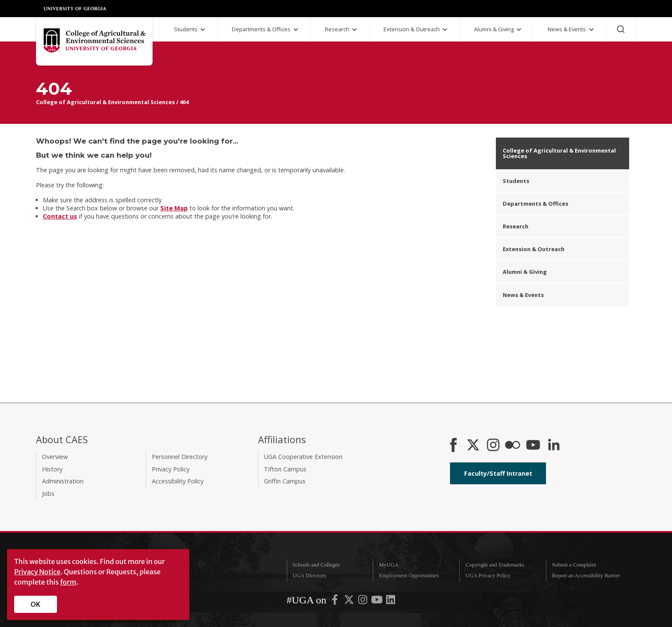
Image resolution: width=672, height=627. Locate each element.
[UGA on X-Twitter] (350, 602)
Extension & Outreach (412, 29)
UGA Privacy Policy (488, 576)
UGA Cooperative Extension (303, 457)
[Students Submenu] (203, 30)
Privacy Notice (37, 572)
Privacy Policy (171, 469)
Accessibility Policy (178, 481)
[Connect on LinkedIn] (554, 446)
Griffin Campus (285, 481)
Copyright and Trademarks (495, 565)
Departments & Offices (261, 29)
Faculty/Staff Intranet (498, 473)
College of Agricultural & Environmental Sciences (105, 102)
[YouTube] (533, 446)
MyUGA (389, 565)
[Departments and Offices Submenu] (296, 30)
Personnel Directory (180, 457)
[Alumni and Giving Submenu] (519, 30)
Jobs (48, 493)
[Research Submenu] (354, 30)
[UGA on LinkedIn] (391, 602)
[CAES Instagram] (493, 446)
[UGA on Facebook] (336, 602)
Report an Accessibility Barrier (586, 576)
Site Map (174, 208)
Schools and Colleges (316, 565)
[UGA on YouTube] (378, 602)
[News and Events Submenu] (591, 30)
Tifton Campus (285, 469)
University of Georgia (75, 9)
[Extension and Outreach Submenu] (445, 30)
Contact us (60, 216)
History (52, 469)
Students (186, 29)
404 (184, 102)
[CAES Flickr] (513, 446)
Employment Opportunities (409, 576)
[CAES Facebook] (453, 446)
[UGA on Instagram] (363, 602)
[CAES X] (474, 446)
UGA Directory (309, 576)
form (68, 582)
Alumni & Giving (494, 29)
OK (36, 604)
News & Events (567, 29)
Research (337, 29)
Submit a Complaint (574, 565)
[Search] (621, 29)
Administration (63, 481)
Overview (55, 457)
